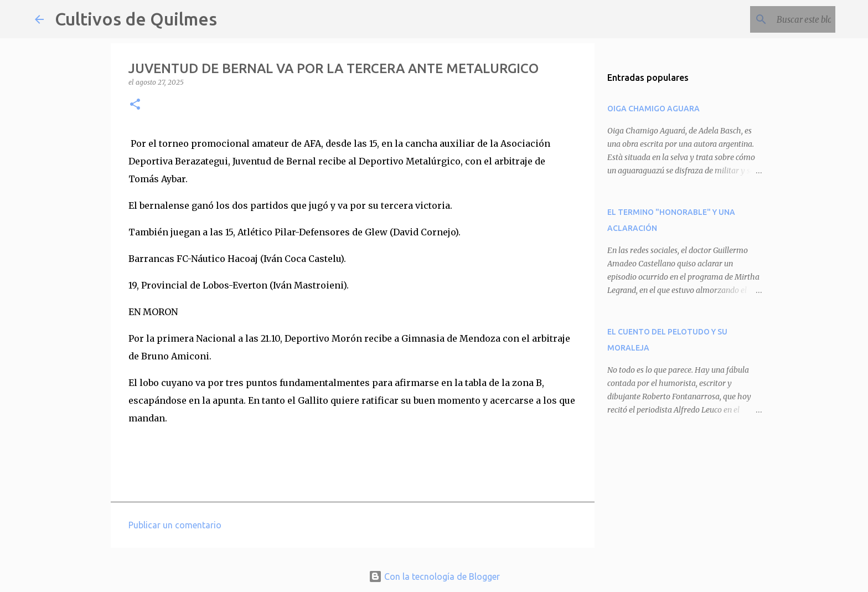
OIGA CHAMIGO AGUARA (653, 109)
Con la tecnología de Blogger (434, 576)
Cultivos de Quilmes (136, 19)
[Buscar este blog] (777, 19)
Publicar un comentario (175, 525)
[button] (135, 105)
